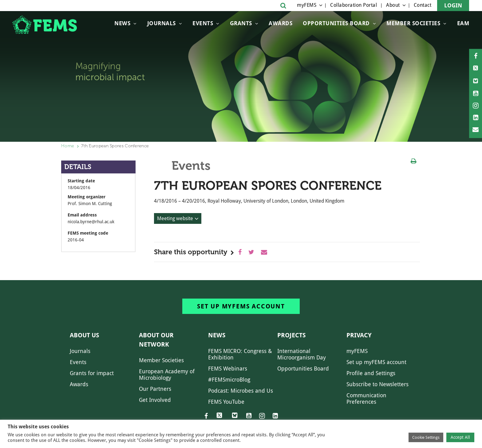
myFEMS (307, 5)
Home (68, 146)
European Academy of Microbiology (167, 375)
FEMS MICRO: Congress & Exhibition (240, 354)
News (122, 23)
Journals (162, 23)
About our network (156, 340)
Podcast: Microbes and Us (241, 391)
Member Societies (413, 23)
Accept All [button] (460, 437)
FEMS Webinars (228, 369)
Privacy (359, 335)
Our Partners (155, 389)
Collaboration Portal (354, 5)
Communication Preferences (366, 398)
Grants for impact (92, 373)
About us (84, 335)
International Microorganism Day (302, 354)
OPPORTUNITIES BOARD (336, 23)
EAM (463, 23)
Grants (241, 23)
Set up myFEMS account (241, 306)
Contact (423, 5)
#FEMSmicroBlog (229, 380)
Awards (281, 23)
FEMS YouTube (226, 402)
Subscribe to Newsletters (377, 384)
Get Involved (155, 400)
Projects (291, 335)
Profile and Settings (371, 373)
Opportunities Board (303, 369)
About (393, 5)
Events (203, 23)
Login (453, 5)
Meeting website (175, 218)
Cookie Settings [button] (426, 437)
